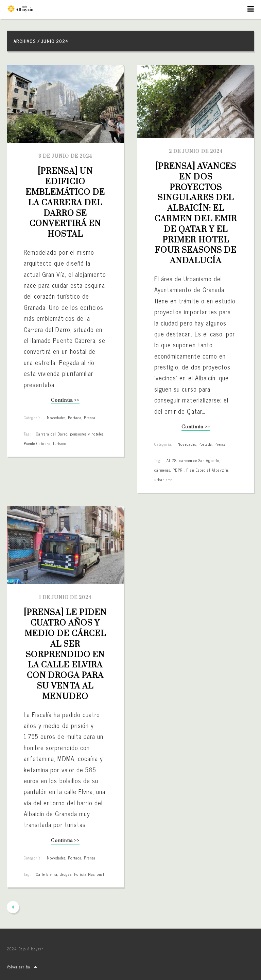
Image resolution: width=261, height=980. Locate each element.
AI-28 (172, 460)
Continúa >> (65, 401)
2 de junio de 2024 (196, 152)
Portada (75, 417)
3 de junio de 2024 (65, 156)
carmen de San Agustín (199, 460)
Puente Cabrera (37, 443)
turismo (60, 443)
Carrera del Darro (52, 434)
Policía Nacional (89, 874)
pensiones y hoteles (87, 434)
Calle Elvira (47, 874)
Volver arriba (22, 967)
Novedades (56, 417)
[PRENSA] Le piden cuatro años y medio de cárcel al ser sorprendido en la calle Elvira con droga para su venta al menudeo (66, 654)
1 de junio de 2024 (65, 598)
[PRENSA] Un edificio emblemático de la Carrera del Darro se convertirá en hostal (66, 203)
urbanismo (163, 479)
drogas (66, 874)
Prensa (90, 417)
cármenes (162, 470)
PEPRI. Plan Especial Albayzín (200, 470)
